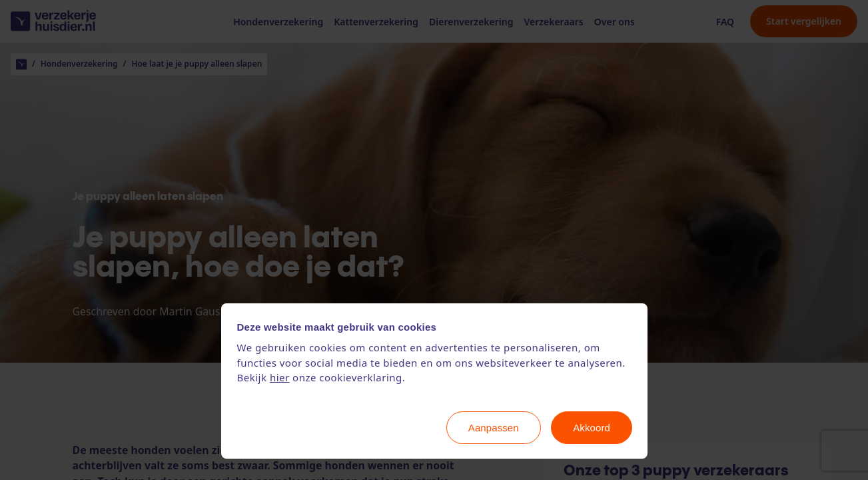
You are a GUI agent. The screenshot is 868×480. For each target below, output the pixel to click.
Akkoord (592, 428)
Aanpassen (494, 428)
